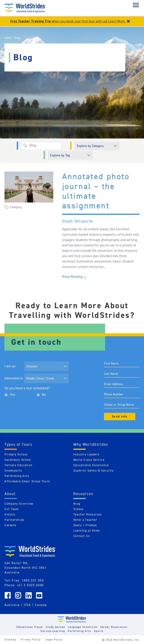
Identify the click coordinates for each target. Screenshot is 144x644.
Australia (12, 605)
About (10, 494)
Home (8, 38)
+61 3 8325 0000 (30, 585)
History (10, 514)
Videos (78, 509)
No (44, 395)
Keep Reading (72, 277)
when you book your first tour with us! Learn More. (68, 21)
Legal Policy (54, 639)
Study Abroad (55, 627)
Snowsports (13, 471)
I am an (10, 366)
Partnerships (14, 520)
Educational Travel (30, 627)
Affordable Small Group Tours (27, 481)
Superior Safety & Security (94, 471)
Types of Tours (19, 444)
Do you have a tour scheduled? (27, 388)
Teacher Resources (88, 514)
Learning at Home (87, 531)
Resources (83, 494)
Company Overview (19, 504)
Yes (12, 395)
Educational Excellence (91, 465)
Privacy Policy (31, 639)
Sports (99, 631)
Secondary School (18, 460)
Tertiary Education (18, 465)
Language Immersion (83, 627)
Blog (77, 504)
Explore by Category (90, 146)
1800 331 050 (33, 580)
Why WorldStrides (91, 444)
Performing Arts (17, 476)
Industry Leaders (86, 454)
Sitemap (10, 639)
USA (27, 605)
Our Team (12, 509)
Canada (41, 605)
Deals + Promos (85, 525)
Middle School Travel (40, 378)
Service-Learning (53, 631)
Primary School (16, 454)
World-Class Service (89, 460)
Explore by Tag (60, 155)
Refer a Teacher (85, 520)
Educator (32, 366)
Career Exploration (114, 627)
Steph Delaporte (78, 221)
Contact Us (82, 536)
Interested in (14, 378)
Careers (10, 525)
